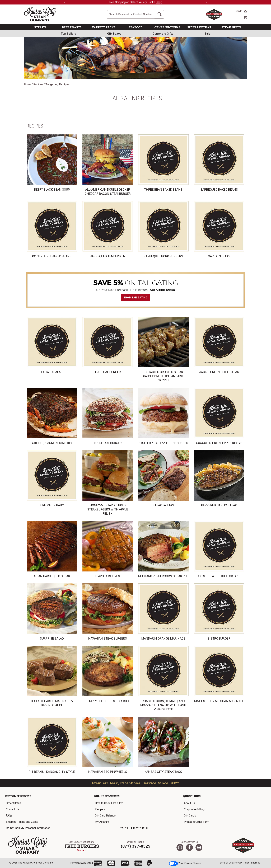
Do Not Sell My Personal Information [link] (28, 828)
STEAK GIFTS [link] (231, 27)
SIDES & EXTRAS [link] (199, 27)
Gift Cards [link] (190, 816)
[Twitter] (180, 847)
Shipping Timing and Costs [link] (22, 822)
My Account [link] (102, 822)
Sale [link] (207, 34)
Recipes (38, 85)
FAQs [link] (9, 816)
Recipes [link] (100, 809)
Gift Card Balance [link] (105, 816)
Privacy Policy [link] (242, 863)
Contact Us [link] (12, 809)
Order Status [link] (13, 803)
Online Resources (107, 796)
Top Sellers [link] (68, 34)
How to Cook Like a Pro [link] (109, 803)
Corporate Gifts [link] (163, 34)
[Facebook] (189, 847)
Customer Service (18, 796)
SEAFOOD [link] (135, 27)
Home (28, 85)
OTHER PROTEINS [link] (167, 27)
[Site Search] (131, 14)
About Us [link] (189, 803)
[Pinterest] (199, 847)
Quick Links (192, 796)
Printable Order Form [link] (197, 822)
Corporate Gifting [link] (194, 809)
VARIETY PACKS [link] (104, 27)
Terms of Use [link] (226, 863)
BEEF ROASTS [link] (72, 27)
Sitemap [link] (256, 863)
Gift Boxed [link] (114, 34)
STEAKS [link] (40, 27)
